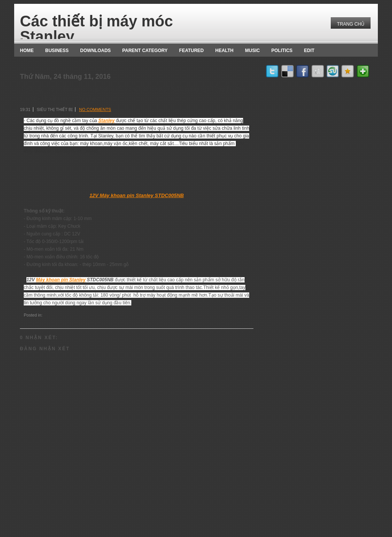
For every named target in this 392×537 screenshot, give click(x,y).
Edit (309, 51)
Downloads (95, 51)
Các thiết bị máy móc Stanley (96, 29)
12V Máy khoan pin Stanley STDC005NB (137, 195)
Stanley (107, 121)
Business (57, 51)
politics (282, 51)
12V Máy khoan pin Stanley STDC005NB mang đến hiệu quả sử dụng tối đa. (132, 93)
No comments (95, 109)
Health (224, 51)
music (252, 51)
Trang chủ (351, 24)
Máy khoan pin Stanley (61, 280)
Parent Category (145, 51)
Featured (191, 51)
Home (27, 51)
